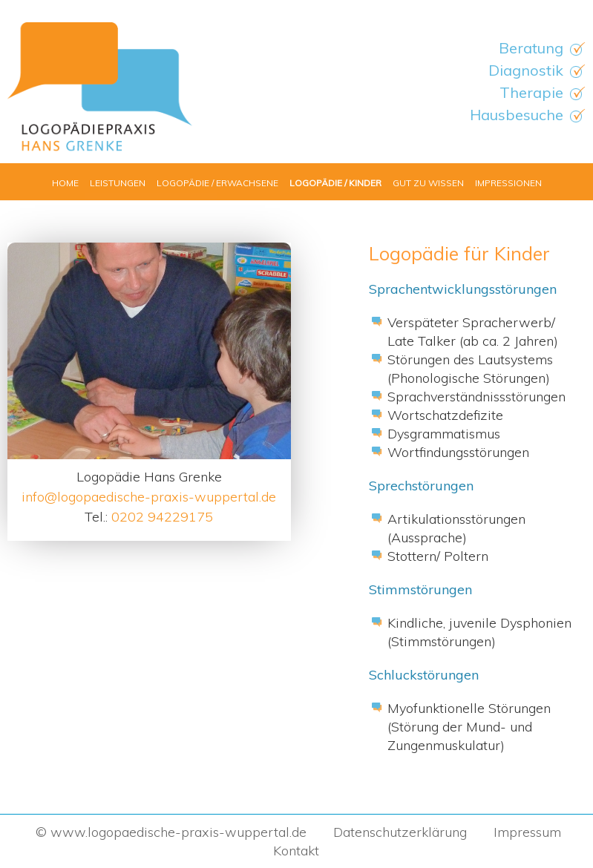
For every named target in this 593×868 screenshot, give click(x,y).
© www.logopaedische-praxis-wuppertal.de (169, 832)
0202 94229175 (162, 517)
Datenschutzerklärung (400, 832)
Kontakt (296, 851)
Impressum (527, 832)
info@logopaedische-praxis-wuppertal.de (149, 497)
